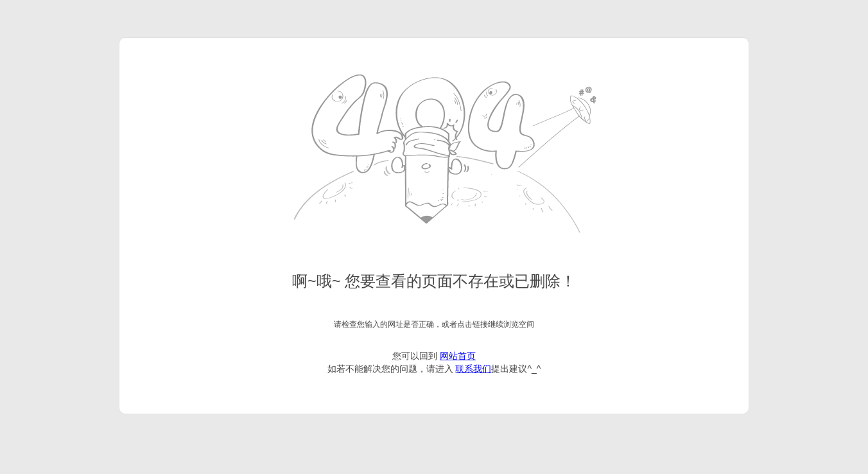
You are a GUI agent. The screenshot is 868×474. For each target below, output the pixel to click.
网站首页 (458, 356)
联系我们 (473, 369)
